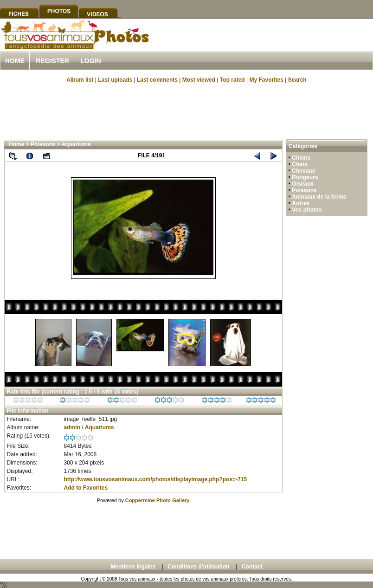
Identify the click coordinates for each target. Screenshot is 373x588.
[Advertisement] (186, 110)
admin (72, 427)
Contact (252, 567)
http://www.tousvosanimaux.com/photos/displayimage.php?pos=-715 (155, 479)
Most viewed (199, 80)
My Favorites (267, 80)
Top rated (232, 80)
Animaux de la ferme (319, 197)
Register (52, 61)
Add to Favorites (86, 488)
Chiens (301, 158)
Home (15, 61)
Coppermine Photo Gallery (158, 500)
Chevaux (303, 171)
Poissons (43, 144)
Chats (299, 164)
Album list (80, 80)
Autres (301, 203)
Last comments (157, 80)
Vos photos (307, 210)
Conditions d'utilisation (199, 567)
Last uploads (115, 80)
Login (90, 61)
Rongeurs (305, 177)
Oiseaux (303, 184)
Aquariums (76, 144)
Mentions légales (133, 567)
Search (297, 80)
